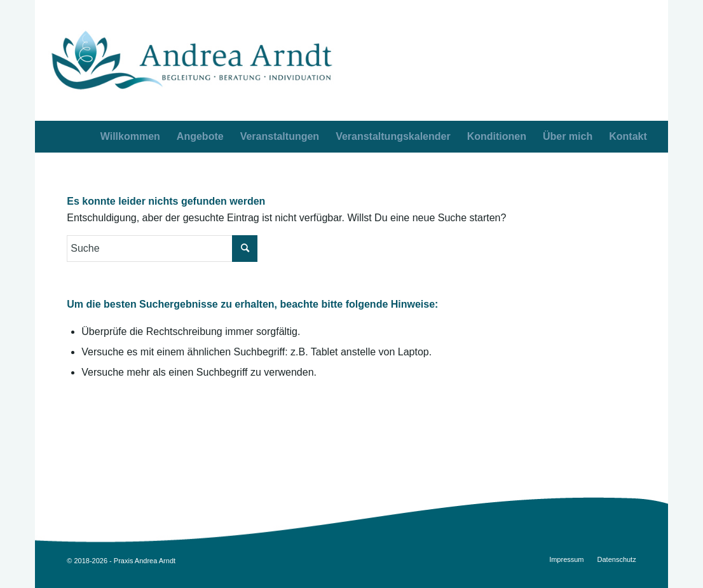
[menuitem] (628, 137)
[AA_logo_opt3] (192, 60)
